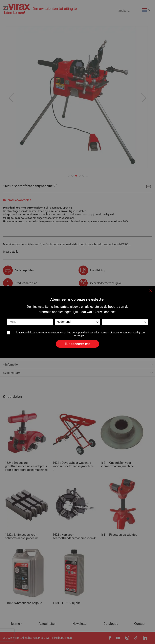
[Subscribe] (77, 342)
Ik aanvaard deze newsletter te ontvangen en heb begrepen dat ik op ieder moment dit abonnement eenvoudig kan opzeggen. (80, 334)
